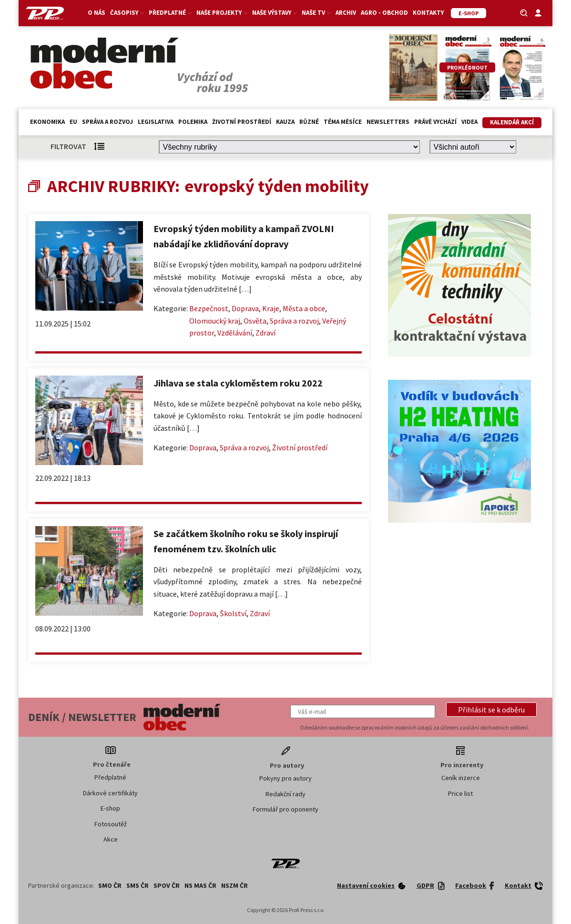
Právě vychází (435, 122)
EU (73, 122)
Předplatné (170, 13)
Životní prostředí (242, 122)
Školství (233, 613)
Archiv (346, 13)
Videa (469, 122)
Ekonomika (47, 122)
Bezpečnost (209, 308)
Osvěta (255, 321)
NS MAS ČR (200, 885)
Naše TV (316, 13)
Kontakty (428, 13)
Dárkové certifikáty (110, 793)
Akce (111, 839)
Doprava (245, 308)
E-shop (110, 808)
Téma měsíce (343, 122)
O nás (97, 13)
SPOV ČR (167, 885)
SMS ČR (138, 885)
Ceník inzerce (461, 778)
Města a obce (304, 308)
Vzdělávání (235, 333)
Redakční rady (285, 794)
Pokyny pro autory (285, 778)
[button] (491, 710)
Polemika (193, 122)
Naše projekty (222, 13)
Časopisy (127, 13)
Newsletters (388, 122)
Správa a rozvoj (107, 122)
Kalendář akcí (512, 122)
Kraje (271, 308)
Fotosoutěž (111, 824)
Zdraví (265, 333)
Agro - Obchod (384, 13)
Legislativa (156, 122)
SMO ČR (110, 885)
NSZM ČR (235, 885)
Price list (460, 793)
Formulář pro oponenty (285, 809)
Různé (309, 122)
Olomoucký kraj (215, 321)
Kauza (285, 122)
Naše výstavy (275, 13)
